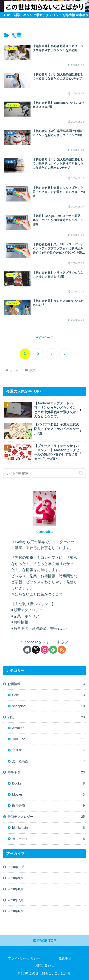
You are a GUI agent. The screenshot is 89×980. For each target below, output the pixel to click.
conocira (44, 532)
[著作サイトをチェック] (27, 650)
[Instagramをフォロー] (45, 650)
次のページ (44, 338)
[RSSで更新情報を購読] (62, 650)
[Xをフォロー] (36, 650)
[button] (81, 473)
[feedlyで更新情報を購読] (53, 650)
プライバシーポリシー (24, 958)
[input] (44, 473)
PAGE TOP (44, 941)
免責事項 (65, 958)
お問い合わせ (44, 965)
